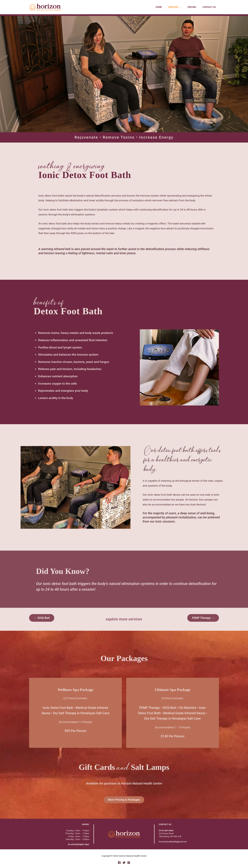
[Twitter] (124, 863)
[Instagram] (129, 863)
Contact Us (210, 7)
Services (180, 7)
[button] (184, 7)
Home (165, 7)
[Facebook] (119, 863)
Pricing (195, 7)
